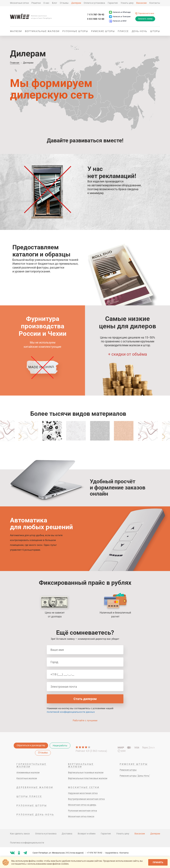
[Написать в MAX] (118, 21)
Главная (15, 63)
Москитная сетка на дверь (82, 805)
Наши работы (60, 746)
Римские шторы (103, 31)
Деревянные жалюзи (35, 787)
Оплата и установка (94, 3)
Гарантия (113, 3)
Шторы (155, 31)
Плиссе (123, 31)
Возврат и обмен (87, 834)
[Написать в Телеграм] (120, 17)
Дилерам (76, 3)
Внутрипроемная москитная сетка (86, 799)
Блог (55, 3)
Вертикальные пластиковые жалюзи (88, 778)
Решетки (36, 3)
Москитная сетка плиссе (81, 816)
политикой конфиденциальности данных (71, 712)
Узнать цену (127, 3)
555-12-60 (96, 19)
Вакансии (141, 3)
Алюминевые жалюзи (28, 773)
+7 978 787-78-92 (96, 853)
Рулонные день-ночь (35, 815)
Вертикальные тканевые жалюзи (86, 773)
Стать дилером (85, 699)
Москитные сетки (19, 3)
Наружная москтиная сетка (83, 793)
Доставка (67, 834)
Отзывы (64, 3)
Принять (158, 862)
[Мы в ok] (19, 853)
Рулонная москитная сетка (82, 811)
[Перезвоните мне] (145, 13)
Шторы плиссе (29, 796)
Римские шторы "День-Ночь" (135, 776)
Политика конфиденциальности (27, 843)
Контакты (155, 3)
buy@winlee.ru (112, 853)
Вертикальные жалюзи (42, 31)
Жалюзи (16, 31)
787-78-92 (96, 15)
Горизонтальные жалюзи (31, 765)
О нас (46, 3)
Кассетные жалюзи (27, 778)
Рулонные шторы (75, 31)
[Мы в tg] (25, 853)
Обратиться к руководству (31, 745)
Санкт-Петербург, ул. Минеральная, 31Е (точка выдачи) (59, 853)
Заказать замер (145, 19)
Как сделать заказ (20, 834)
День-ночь (140, 31)
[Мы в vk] (12, 853)
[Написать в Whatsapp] (120, 12)
